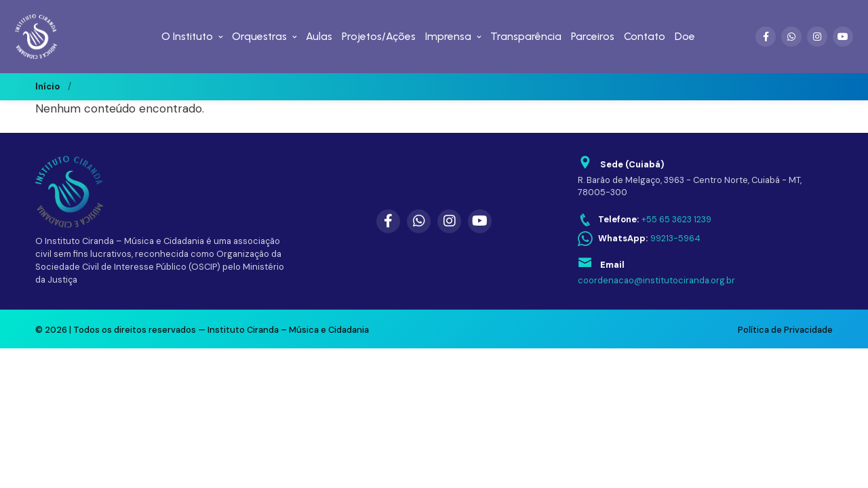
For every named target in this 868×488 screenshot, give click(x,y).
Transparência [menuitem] (526, 36)
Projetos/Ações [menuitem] (379, 36)
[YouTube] (843, 37)
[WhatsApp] (791, 37)
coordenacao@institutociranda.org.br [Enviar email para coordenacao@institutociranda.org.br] (656, 280)
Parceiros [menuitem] (593, 36)
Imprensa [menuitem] (448, 36)
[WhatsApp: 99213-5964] (639, 239)
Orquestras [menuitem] (259, 36)
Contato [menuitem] (645, 36)
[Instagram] (817, 37)
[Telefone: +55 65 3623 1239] (645, 220)
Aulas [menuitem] (319, 36)
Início (47, 87)
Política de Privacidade (785, 330)
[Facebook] (766, 37)
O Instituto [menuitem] (187, 36)
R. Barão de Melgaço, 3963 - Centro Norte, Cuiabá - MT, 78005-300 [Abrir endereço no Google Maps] (690, 186)
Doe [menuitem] (685, 36)
